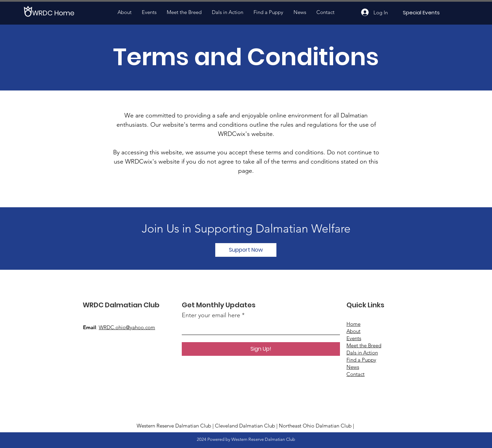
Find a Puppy (361, 360)
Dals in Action (362, 353)
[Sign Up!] (261, 349)
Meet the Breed (364, 345)
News (353, 367)
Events (354, 338)
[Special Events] (421, 12)
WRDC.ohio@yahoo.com (127, 327)
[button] (246, 250)
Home (353, 324)
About (353, 331)
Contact (356, 374)
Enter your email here (211, 315)
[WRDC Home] (57, 13)
